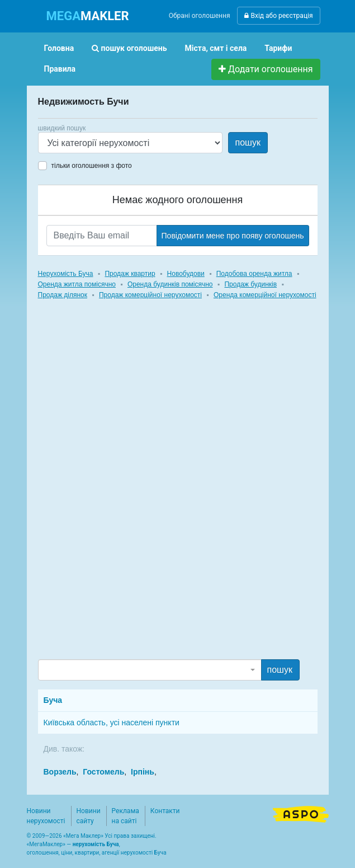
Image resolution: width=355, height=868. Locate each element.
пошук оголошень (129, 48)
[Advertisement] (122, 490)
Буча (53, 700)
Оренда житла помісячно (77, 284)
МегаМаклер (46, 844)
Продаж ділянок (63, 295)
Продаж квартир (130, 274)
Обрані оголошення (200, 16)
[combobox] (150, 670)
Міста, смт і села (216, 48)
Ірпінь (143, 772)
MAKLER (88, 16)
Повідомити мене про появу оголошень (233, 236)
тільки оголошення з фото (92, 166)
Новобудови (186, 274)
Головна (59, 48)
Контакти (165, 811)
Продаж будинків (250, 284)
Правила (60, 69)
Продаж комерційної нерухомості (150, 295)
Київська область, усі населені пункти (112, 722)
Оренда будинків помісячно (170, 284)
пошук (248, 142)
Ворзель (60, 772)
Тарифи (278, 48)
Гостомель (103, 772)
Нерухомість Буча (66, 274)
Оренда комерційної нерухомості (265, 295)
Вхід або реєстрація (278, 16)
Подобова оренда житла (254, 274)
